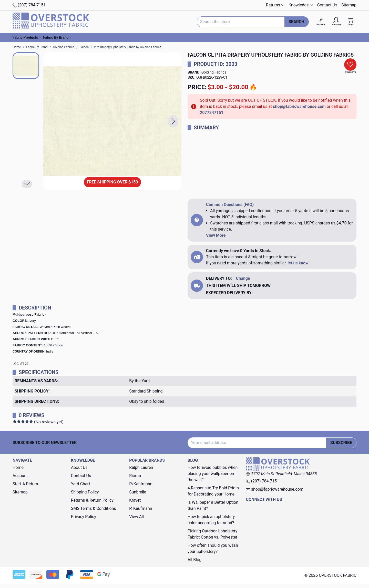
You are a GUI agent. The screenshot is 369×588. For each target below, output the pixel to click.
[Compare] (321, 22)
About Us (79, 467)
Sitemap (349, 5)
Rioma (135, 476)
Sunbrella (138, 492)
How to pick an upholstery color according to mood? (211, 520)
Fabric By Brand (57, 37)
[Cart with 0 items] (350, 22)
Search (296, 22)
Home (18, 467)
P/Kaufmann (141, 484)
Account (20, 476)
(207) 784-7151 (29, 5)
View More (216, 235)
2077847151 (212, 113)
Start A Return (25, 484)
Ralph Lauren (141, 467)
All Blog (194, 560)
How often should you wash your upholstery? (213, 548)
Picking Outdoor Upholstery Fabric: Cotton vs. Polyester (212, 534)
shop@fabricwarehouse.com (299, 106)
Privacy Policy (84, 517)
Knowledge (301, 5)
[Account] (336, 22)
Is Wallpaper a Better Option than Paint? (213, 505)
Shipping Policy (85, 492)
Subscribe (341, 443)
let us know (298, 263)
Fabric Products (27, 37)
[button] (173, 121)
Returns (275, 5)
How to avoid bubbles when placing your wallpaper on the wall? (213, 474)
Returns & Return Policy (92, 500)
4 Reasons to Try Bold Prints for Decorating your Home (213, 491)
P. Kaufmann (141, 508)
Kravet (135, 500)
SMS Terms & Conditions (94, 508)
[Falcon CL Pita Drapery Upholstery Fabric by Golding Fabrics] (112, 121)
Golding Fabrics (214, 72)
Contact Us (327, 5)
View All (136, 517)
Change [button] (243, 278)
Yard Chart (81, 484)
